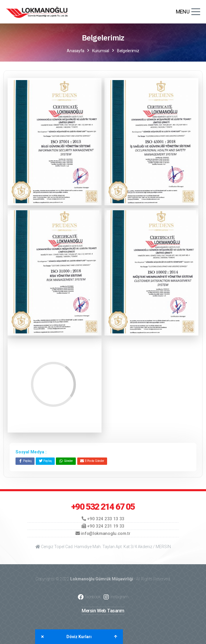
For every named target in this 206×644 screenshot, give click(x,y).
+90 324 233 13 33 (103, 519)
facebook (89, 597)
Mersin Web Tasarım (103, 611)
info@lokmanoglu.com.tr (103, 533)
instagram (116, 597)
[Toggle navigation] (196, 12)
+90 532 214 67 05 (103, 507)
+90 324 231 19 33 (103, 526)
